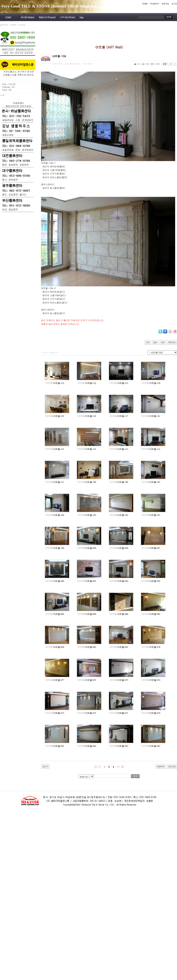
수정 (148, 342)
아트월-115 (55, 449)
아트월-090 (55, 614)
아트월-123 (55, 383)
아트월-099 (87, 548)
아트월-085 (151, 614)
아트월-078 (151, 647)
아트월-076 (87, 680)
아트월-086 (119, 614)
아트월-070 (151, 713)
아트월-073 (55, 713)
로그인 (174, 4)
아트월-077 (55, 680)
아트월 (22, 25)
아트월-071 (119, 713)
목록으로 (172, 342)
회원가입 (165, 4)
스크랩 (155, 64)
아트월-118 (87, 416)
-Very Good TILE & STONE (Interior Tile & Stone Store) (51, 6)
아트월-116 (151, 416)
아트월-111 (55, 482)
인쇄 (146, 64)
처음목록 (161, 766)
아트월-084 (55, 647)
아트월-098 (119, 548)
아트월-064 (87, 746)
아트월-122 (87, 383)
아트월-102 (119, 515)
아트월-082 (87, 647)
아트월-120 (151, 383)
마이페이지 (154, 4)
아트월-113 (119, 449)
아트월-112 (151, 449)
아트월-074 (151, 680)
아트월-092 (151, 581)
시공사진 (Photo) (67, 17)
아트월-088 (87, 614)
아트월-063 (119, 746)
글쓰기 (45, 766)
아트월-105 (151, 482)
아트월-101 (151, 515)
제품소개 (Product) (47, 17)
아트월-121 (119, 383)
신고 (138, 64)
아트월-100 (55, 548)
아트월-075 (119, 680)
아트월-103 (87, 515)
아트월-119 (55, 416)
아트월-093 (119, 581)
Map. (82, 17)
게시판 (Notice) (27, 17)
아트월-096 (55, 581)
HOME (145, 4)
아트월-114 (87, 449)
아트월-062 (151, 746)
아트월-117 (119, 416)
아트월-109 (87, 482)
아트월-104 (55, 515)
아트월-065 (55, 746)
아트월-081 (119, 647)
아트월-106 (119, 482)
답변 (155, 342)
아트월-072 (87, 713)
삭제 (162, 342)
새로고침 (172, 766)
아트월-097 (151, 548)
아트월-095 (87, 581)
